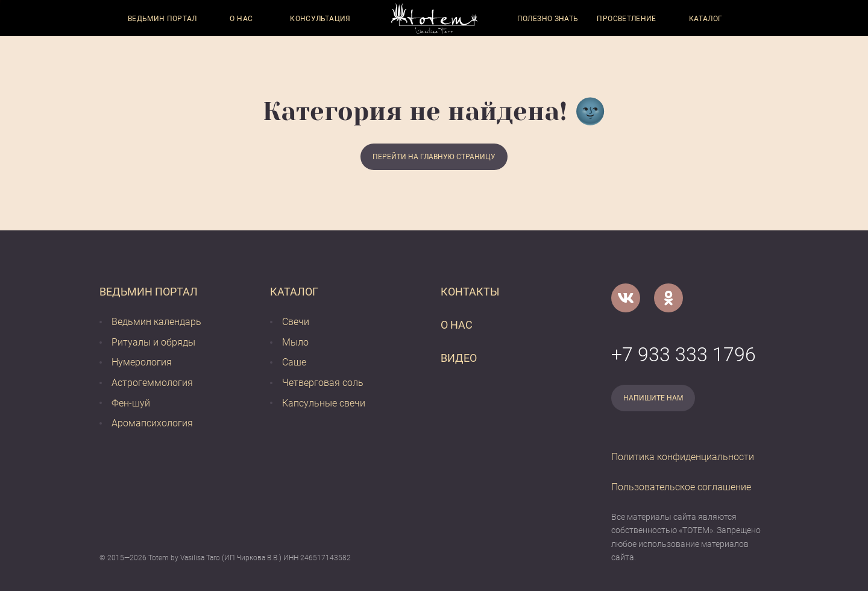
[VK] (626, 298)
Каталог (706, 19)
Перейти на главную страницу (434, 157)
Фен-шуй (131, 403)
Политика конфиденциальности (683, 457)
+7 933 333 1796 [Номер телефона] (684, 355)
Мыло (295, 342)
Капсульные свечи (324, 403)
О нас (241, 19)
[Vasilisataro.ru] (434, 18)
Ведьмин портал (162, 19)
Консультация (320, 19)
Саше (294, 362)
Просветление (626, 19)
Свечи (296, 322)
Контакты (470, 292)
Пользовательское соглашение (681, 487)
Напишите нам (653, 398)
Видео (459, 358)
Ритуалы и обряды (153, 342)
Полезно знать (548, 19)
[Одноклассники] (668, 298)
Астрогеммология (152, 383)
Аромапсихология (152, 423)
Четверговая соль (323, 383)
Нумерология (142, 362)
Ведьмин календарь (156, 322)
